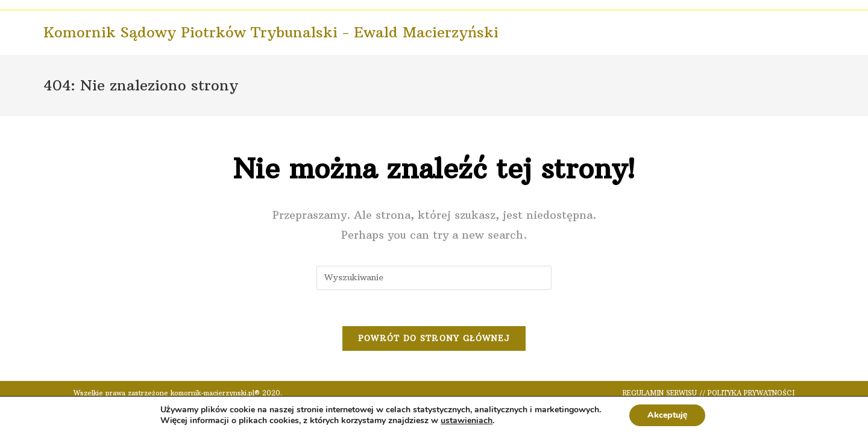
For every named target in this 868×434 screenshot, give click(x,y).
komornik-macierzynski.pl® (215, 393)
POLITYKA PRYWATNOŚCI (751, 393)
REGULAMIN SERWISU (660, 393)
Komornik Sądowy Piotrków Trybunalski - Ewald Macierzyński (271, 32)
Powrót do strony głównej (434, 338)
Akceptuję (668, 415)
